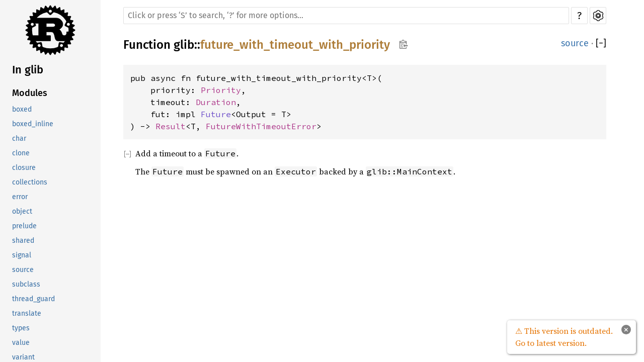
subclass (26, 284)
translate (27, 313)
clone (21, 153)
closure (24, 168)
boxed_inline (33, 124)
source (23, 270)
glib (184, 45)
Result (171, 126)
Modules (30, 93)
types (21, 328)
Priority (221, 90)
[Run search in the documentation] (346, 16)
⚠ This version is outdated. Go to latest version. (564, 337)
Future (216, 114)
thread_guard (33, 299)
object (22, 211)
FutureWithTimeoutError (261, 126)
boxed (22, 109)
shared (23, 241)
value (21, 343)
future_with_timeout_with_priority (295, 45)
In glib (28, 70)
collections (30, 182)
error (20, 197)
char (19, 139)
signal (22, 255)
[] (601, 43)
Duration (216, 102)
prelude (24, 226)
